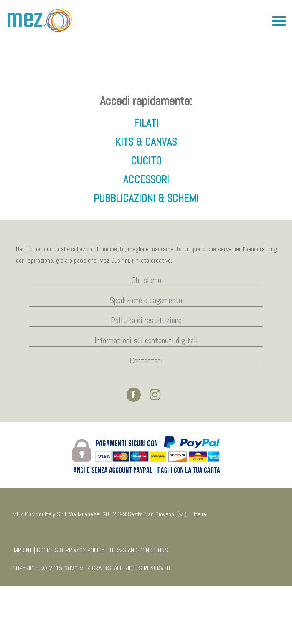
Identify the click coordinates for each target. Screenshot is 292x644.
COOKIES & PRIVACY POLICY (71, 608)
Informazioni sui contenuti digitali (146, 398)
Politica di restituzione (146, 378)
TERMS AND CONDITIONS (138, 608)
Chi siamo (146, 337)
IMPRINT (22, 608)
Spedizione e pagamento (146, 358)
